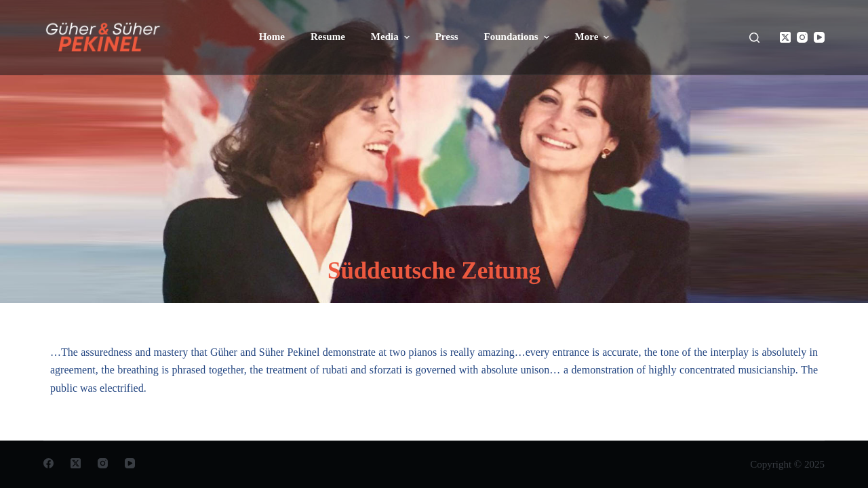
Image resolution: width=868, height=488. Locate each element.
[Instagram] (802, 37)
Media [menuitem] (392, 37)
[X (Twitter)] (785, 37)
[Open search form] (754, 38)
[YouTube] (819, 37)
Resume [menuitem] (328, 37)
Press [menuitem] (447, 37)
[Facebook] (48, 463)
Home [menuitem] (272, 37)
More (594, 37)
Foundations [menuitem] (518, 37)
